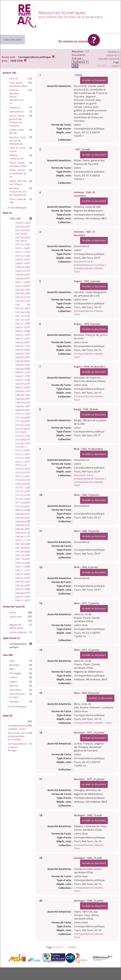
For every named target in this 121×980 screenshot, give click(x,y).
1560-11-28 (21, 282)
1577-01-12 (21, 488)
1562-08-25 (21, 293)
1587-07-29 (21, 510)
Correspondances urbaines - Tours (18, 727)
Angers (13, 682)
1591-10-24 (21, 559)
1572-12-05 (21, 450)
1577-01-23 (21, 491)
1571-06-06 (21, 418)
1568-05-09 (21, 350)
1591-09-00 (21, 552)
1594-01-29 (21, 597)
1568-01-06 (21, 331)
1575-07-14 (21, 469)
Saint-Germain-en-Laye (17, 696)
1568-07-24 (21, 384)
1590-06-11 (21, 537)
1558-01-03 (21, 260)
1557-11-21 (21, 252)
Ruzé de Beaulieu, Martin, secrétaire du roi (16, 97)
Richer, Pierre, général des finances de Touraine (17, 121)
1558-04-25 (21, 267)
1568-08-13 (21, 391)
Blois (12, 669)
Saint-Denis (15, 690)
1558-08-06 (21, 279)
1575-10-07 (21, 473)
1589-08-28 (21, 529)
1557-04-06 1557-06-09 (21, 232)
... (109, 66)
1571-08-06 (21, 421)
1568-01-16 (21, 339)
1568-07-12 (21, 372)
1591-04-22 (21, 544)
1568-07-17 (21, 376)
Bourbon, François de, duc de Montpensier (18, 192)
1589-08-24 (21, 525)
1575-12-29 (21, 476)
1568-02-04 (21, 342)
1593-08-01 (21, 593)
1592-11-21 (21, 570)
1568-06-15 (21, 365)
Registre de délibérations (16, 626)
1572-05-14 (21, 425)
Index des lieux (13, 40)
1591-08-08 (21, 548)
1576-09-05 (21, 484)
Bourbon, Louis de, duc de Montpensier (18, 141)
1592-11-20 (21, 567)
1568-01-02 (21, 327)
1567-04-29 (21, 308)
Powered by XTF (112, 33)
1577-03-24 (21, 507)
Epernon (14, 686)
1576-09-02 (21, 480)
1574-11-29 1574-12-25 (21, 464)
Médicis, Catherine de (16, 157)
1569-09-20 (21, 410)
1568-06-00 (21, 361)
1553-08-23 (21, 227)
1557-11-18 (21, 248)
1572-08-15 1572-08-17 (21, 445)
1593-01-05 (21, 578)
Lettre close (16, 617)
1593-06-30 (21, 586)
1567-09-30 (21, 312)
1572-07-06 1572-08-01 (21, 430)
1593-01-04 (21, 574)
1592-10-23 (21, 563)
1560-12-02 (21, 286)
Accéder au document (94, 80)
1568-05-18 (21, 354)
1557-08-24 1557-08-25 (21, 239)
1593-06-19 (21, 582)
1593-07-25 (21, 589)
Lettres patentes (18, 632)
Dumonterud (16, 112)
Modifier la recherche (113, 54)
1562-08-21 (21, 290)
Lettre (13, 612)
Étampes (14, 701)
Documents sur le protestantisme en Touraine (17, 736)
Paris (12, 661)
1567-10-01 (21, 316)
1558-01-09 (21, 263)
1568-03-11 (21, 346)
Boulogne (14, 665)
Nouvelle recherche (109, 59)
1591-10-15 (21, 555)
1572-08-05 (21, 440)
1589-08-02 (21, 514)
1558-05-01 (21, 271)
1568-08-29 (21, 399)
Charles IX (15, 108)
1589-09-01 (21, 533)
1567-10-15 (21, 320)
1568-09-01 (21, 403)
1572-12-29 (21, 458)
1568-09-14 (21, 406)
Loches (13, 677)
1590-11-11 (21, 540)
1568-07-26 (21, 387)
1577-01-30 (21, 499)
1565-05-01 (21, 297)
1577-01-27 (21, 495)
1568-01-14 (21, 335)
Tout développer (17, 208)
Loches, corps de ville (17, 131)
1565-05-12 (21, 301)
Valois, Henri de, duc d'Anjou (18, 183)
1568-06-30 (21, 369)
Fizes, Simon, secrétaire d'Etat (18, 84)
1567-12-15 (21, 324)
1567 (17, 305)
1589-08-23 (21, 522)
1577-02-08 (21, 503)
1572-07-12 (21, 436)
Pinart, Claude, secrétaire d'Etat (18, 164)
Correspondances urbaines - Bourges (18, 747)
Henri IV (14, 79)
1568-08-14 (21, 395)
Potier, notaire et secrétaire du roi (18, 173)
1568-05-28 (21, 357)
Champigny (15, 673)
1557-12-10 (21, 256)
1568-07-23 (21, 380)
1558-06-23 (21, 275)
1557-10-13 (21, 245)
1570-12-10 (21, 414)
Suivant (115, 66)
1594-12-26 (21, 600)
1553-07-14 (21, 223)
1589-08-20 (21, 518)
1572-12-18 (21, 454)
